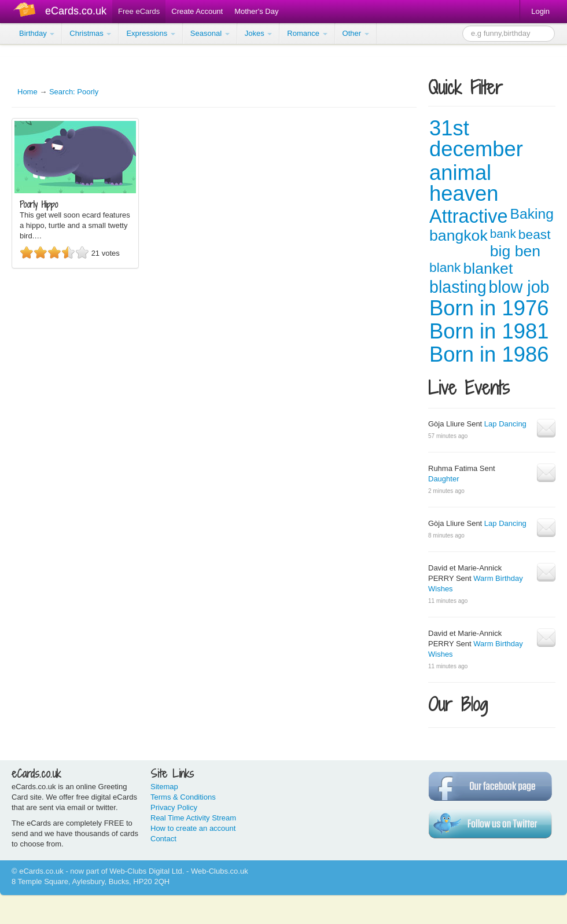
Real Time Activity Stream (193, 818)
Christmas (90, 33)
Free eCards (139, 11)
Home (27, 92)
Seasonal (210, 33)
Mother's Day (256, 11)
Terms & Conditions (183, 797)
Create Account (197, 11)
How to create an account (193, 828)
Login (540, 11)
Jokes (259, 33)
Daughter (443, 479)
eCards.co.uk (76, 11)
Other (356, 33)
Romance (307, 33)
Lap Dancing (505, 424)
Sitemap (164, 787)
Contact (163, 839)
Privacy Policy (174, 807)
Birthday (37, 33)
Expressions (150, 33)
